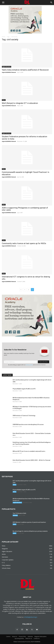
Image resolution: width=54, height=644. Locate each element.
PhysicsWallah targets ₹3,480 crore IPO (24, 389)
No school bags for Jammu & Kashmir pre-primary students (30, 531)
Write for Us (29, 638)
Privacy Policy (22, 637)
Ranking (15, 515)
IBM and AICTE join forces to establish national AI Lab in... (29, 451)
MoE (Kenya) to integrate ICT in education (20, 103)
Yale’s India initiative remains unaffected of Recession (25, 70)
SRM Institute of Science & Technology (24, 416)
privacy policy (29, 365)
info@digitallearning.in (31, 617)
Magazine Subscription (40, 637)
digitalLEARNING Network (9, 72)
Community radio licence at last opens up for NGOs (24, 243)
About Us (15, 637)
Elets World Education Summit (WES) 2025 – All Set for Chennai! (31, 460)
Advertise (30, 637)
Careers (8, 637)
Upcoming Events (19, 638)
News (4, 100)
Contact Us (37, 638)
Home (3, 37)
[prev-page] (21, 290)
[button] (3, 3)
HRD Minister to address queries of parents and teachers (29, 522)
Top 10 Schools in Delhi (19, 513)
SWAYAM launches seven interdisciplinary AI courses (28, 424)
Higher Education (7, 67)
